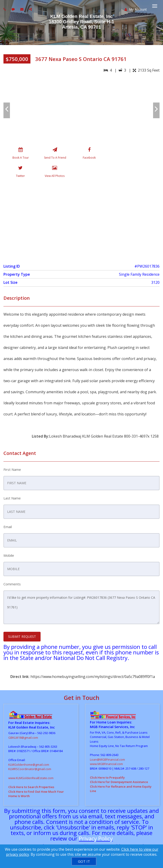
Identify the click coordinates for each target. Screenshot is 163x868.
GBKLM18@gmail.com (23, 738)
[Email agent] (22, 9)
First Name (12, 469)
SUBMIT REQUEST (22, 637)
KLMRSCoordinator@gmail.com (30, 769)
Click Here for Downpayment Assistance (119, 782)
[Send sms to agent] (14, 9)
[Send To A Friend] (55, 154)
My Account (136, 9)
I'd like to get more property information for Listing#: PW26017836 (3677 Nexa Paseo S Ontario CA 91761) (81, 607)
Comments (12, 584)
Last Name (12, 498)
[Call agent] (5, 9)
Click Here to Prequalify (107, 777)
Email (8, 527)
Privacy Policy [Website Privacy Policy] (96, 838)
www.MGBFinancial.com (106, 764)
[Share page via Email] (31, 9)
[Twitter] (20, 172)
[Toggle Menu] (155, 6)
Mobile (9, 555)
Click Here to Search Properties (31, 787)
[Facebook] (89, 154)
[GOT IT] (84, 861)
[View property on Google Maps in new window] (81, 220)
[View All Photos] (55, 172)
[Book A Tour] (21, 154)
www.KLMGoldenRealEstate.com (31, 778)
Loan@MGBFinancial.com (107, 759)
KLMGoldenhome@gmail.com (29, 765)
